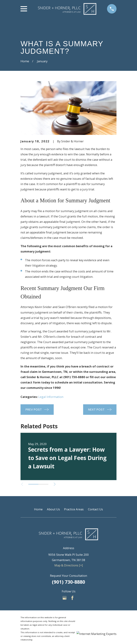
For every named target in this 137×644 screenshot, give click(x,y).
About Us (53, 509)
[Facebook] (72, 598)
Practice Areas (74, 509)
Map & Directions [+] (69, 565)
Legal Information (51, 397)
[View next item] (55, 484)
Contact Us (95, 509)
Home (38, 509)
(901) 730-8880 (68, 582)
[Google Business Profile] (64, 598)
